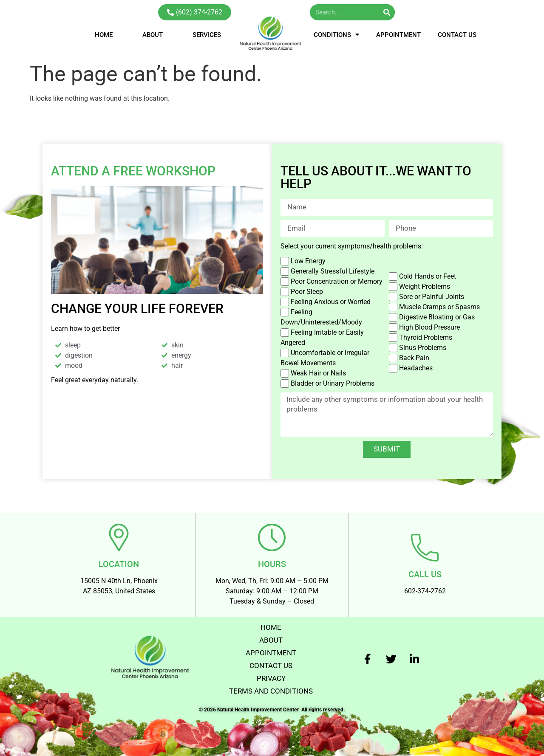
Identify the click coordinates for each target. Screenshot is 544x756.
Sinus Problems (423, 348)
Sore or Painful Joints (432, 297)
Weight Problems (425, 286)
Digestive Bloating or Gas (437, 317)
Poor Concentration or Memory (337, 281)
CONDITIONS (336, 35)
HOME (104, 35)
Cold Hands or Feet (428, 276)
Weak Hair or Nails (318, 373)
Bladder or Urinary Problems (333, 383)
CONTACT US (457, 35)
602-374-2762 (425, 587)
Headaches (416, 368)
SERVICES (207, 35)
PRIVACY (271, 674)
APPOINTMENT (398, 35)
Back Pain (414, 358)
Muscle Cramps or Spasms (439, 307)
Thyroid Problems (426, 337)
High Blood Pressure (429, 327)
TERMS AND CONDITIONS (271, 687)
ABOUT (153, 35)
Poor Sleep (307, 292)
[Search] (387, 12)
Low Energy (308, 261)
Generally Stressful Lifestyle (333, 271)
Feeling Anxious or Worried (331, 302)
